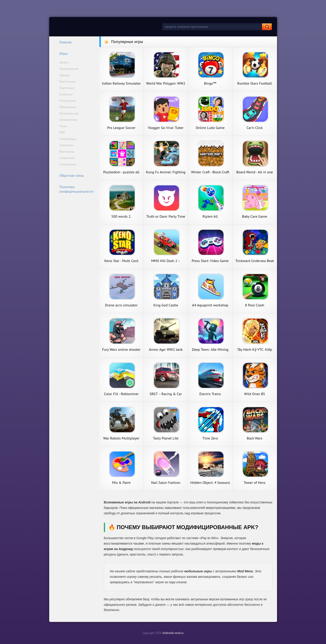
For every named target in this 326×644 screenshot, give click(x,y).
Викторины (67, 152)
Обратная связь (69, 175)
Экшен (64, 62)
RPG (62, 132)
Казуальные (68, 101)
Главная (63, 42)
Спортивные (68, 164)
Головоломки (68, 120)
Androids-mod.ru (173, 633)
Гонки (63, 126)
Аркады (65, 75)
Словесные (67, 158)
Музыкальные (69, 113)
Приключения (69, 69)
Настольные (68, 81)
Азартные (66, 94)
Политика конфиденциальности (74, 189)
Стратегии (66, 145)
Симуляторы (68, 139)
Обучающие (68, 107)
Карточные (67, 88)
